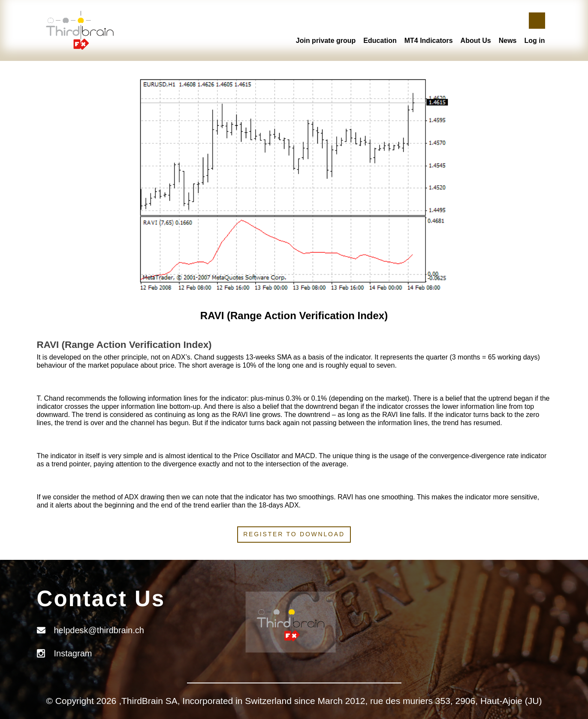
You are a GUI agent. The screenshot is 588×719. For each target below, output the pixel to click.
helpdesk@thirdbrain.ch (99, 630)
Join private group (326, 41)
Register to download (294, 534)
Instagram (73, 653)
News (508, 41)
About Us (476, 41)
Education (380, 41)
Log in (535, 41)
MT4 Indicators (429, 41)
